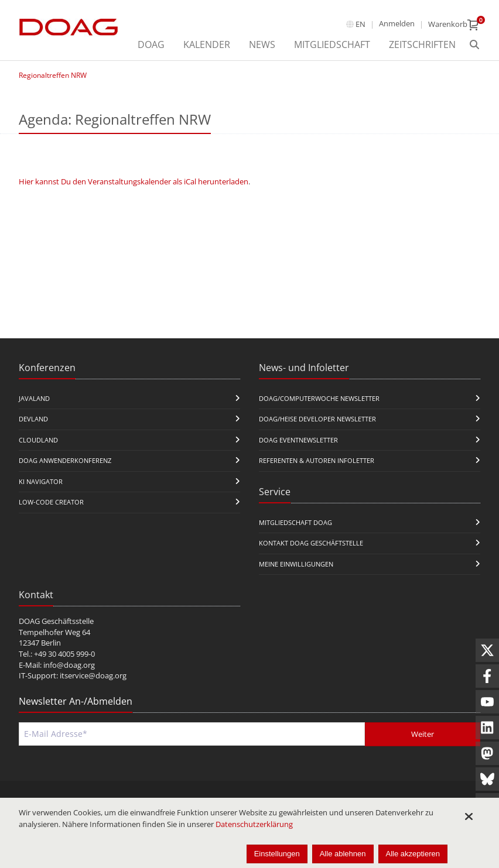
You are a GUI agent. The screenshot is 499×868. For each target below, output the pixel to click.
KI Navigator (41, 481)
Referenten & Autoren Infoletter (317, 460)
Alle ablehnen (343, 854)
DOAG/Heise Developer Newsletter (317, 419)
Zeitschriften (422, 44)
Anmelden (397, 23)
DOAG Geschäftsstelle (56, 621)
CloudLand (38, 440)
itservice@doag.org (93, 675)
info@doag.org (69, 665)
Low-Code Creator (51, 502)
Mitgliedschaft (332, 44)
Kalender (207, 44)
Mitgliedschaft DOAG (295, 522)
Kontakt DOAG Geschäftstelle (311, 543)
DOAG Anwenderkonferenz (65, 460)
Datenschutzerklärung (254, 824)
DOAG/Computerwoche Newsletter (319, 398)
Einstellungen (277, 854)
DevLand (33, 419)
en (360, 24)
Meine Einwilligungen (296, 564)
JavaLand (34, 398)
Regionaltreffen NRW (53, 75)
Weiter (423, 734)
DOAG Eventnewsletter (298, 440)
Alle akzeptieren (413, 854)
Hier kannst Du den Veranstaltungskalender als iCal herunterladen (134, 181)
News (262, 44)
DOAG (151, 44)
